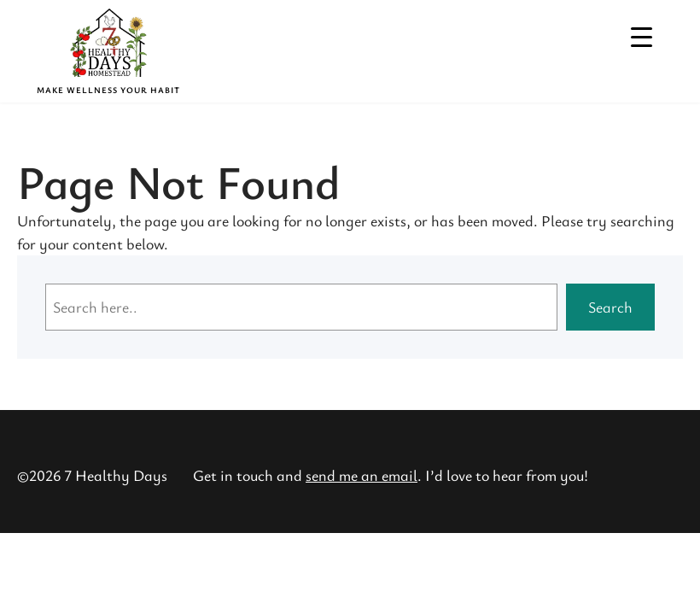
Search (610, 307)
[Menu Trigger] (642, 36)
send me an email (362, 475)
